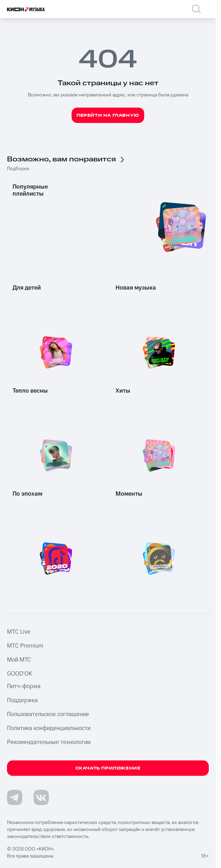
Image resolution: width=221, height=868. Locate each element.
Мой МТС (19, 660)
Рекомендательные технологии (49, 742)
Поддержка (22, 700)
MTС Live (19, 632)
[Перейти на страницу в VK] (41, 797)
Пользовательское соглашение (48, 714)
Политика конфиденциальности (49, 728)
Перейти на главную (108, 115)
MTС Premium (25, 646)
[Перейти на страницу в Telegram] (15, 797)
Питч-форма (24, 686)
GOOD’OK (20, 674)
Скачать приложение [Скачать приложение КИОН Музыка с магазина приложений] (108, 768)
